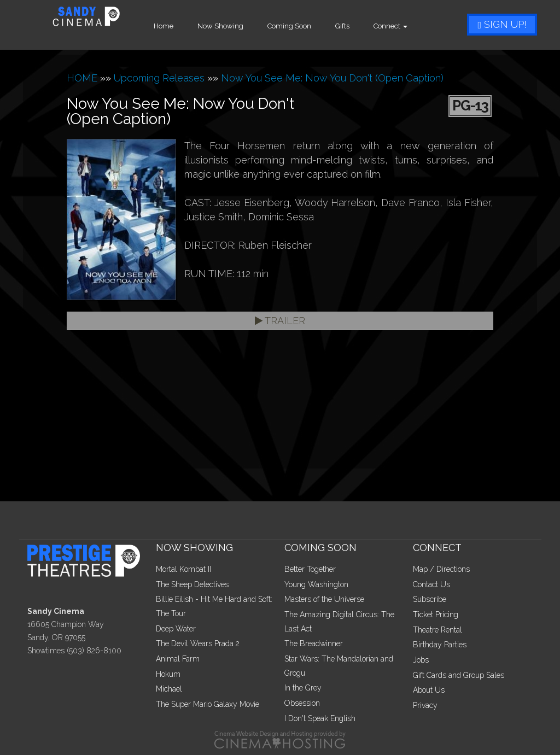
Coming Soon (309, 26)
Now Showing (240, 26)
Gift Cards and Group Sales (459, 675)
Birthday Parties (440, 645)
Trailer (280, 321)
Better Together (310, 569)
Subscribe (430, 599)
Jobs (421, 660)
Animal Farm (178, 659)
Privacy (425, 705)
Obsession (302, 703)
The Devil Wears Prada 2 (198, 643)
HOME (82, 78)
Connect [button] (410, 26)
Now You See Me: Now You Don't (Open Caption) (332, 78)
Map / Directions (441, 569)
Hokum (168, 674)
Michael (169, 689)
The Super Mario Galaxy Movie (208, 704)
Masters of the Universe (324, 599)
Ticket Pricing (436, 614)
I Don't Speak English (320, 718)
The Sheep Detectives (192, 584)
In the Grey (303, 688)
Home (183, 26)
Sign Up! (502, 24)
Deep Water (176, 629)
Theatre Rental (437, 630)
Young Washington (316, 584)
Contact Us (431, 584)
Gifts (362, 26)
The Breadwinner (314, 643)
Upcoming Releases (159, 78)
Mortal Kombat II (183, 569)
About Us (429, 690)
